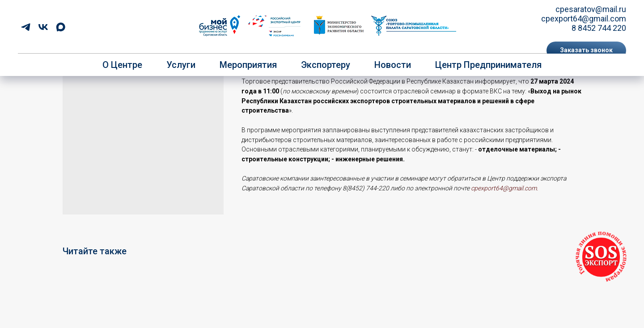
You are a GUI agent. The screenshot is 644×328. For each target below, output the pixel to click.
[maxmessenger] (61, 27)
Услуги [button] (181, 65)
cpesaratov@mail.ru (591, 9)
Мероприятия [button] (248, 65)
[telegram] (26, 27)
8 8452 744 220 (599, 28)
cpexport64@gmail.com (584, 19)
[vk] (43, 27)
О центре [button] (122, 65)
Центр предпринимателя (488, 65)
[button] (586, 50)
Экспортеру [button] (326, 65)
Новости (393, 65)
